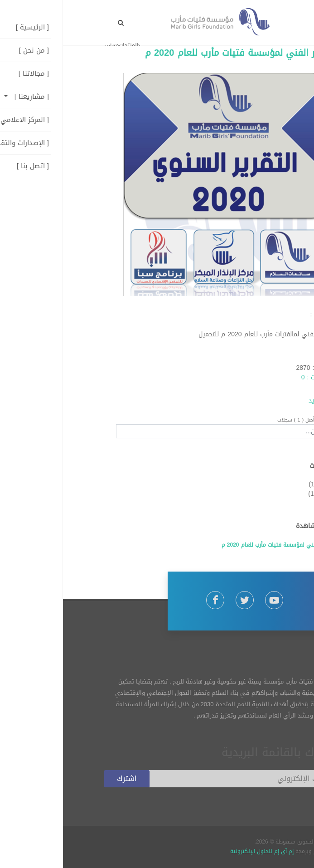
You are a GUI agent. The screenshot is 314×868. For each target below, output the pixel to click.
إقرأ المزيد (259, 400)
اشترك (64, 778)
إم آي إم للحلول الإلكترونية (199, 851)
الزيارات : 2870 (253, 368)
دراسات (263, 494)
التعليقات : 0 (256, 377)
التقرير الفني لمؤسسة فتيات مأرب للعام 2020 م (177, 53)
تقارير (261, 484)
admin (264, 358)
